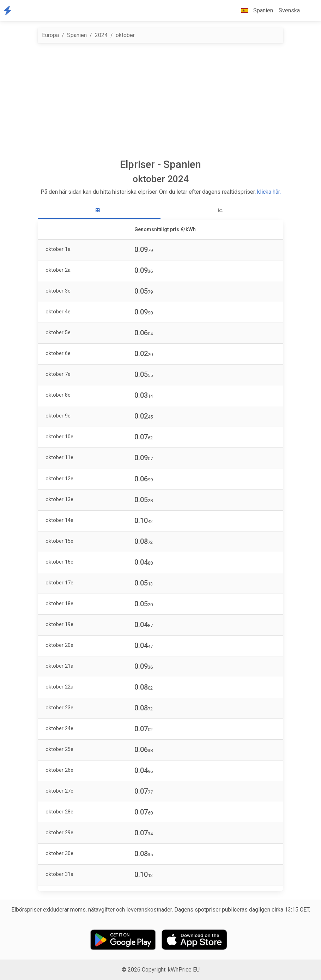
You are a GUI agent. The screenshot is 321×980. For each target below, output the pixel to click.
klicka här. (269, 192)
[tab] (99, 211)
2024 (101, 35)
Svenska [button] (289, 10)
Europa (50, 35)
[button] (308, 11)
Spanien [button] (254, 10)
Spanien (77, 35)
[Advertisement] (160, 101)
